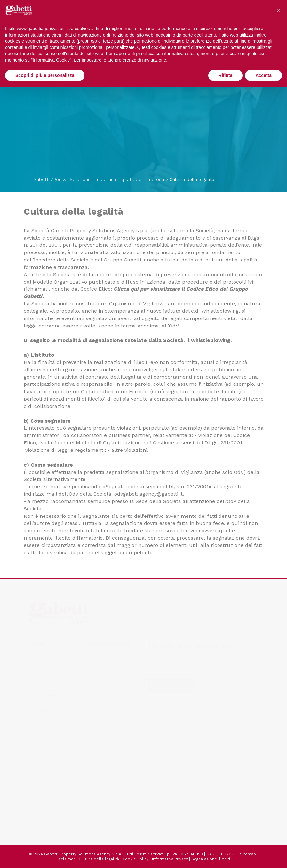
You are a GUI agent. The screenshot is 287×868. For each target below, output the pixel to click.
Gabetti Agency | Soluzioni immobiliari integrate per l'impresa (99, 179)
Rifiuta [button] (226, 75)
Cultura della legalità (99, 859)
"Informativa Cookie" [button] (51, 60)
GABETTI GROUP (221, 854)
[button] (279, 10)
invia (171, 685)
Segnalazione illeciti (211, 859)
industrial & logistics (116, 655)
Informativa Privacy (170, 859)
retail (40, 663)
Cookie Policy (136, 859)
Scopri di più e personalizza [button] (45, 75)
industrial (45, 670)
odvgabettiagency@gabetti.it (148, 494)
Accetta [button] (263, 75)
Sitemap (248, 854)
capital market (51, 709)
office (41, 655)
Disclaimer (65, 859)
